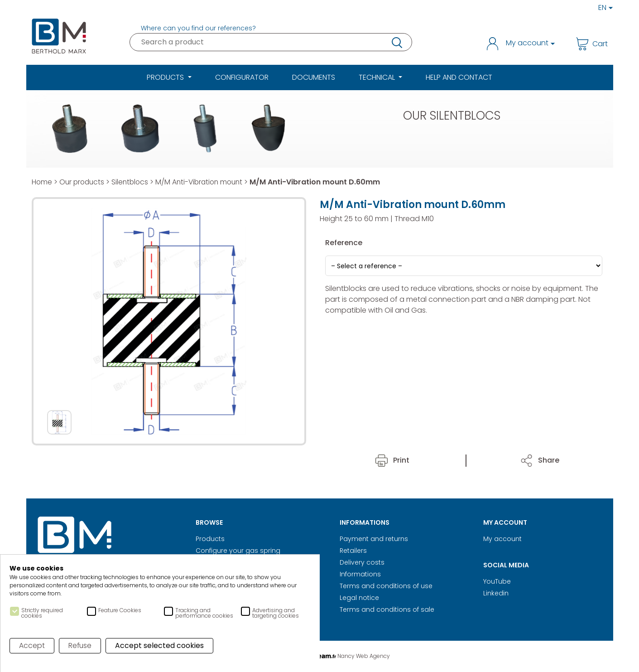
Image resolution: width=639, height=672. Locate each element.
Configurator (242, 77)
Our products (83, 182)
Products (210, 539)
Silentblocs (133, 182)
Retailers (353, 551)
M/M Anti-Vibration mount (205, 182)
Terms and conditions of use (386, 586)
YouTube (497, 581)
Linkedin (496, 593)
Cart (592, 44)
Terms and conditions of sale (387, 609)
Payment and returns (374, 539)
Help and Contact (459, 77)
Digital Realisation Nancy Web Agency (320, 656)
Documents (314, 77)
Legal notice (359, 598)
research (396, 42)
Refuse (80, 645)
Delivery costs (362, 562)
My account (502, 539)
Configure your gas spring (238, 551)
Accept (32, 645)
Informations (360, 574)
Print (392, 460)
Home (42, 182)
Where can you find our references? (198, 28)
